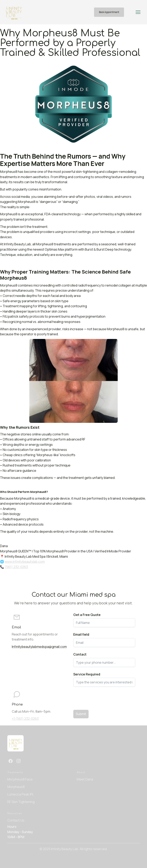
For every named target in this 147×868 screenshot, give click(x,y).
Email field (81, 634)
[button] (138, 12)
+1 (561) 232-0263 (25, 719)
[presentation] (104, 697)
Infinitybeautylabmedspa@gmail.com (39, 647)
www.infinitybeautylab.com (25, 562)
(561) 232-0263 (16, 567)
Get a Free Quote (87, 615)
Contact (80, 654)
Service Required (87, 674)
